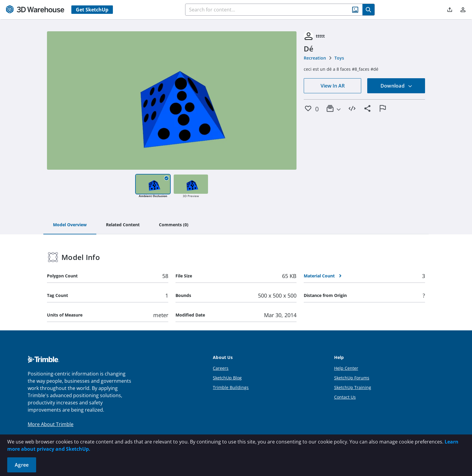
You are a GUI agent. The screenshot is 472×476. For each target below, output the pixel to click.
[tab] (70, 225)
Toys (339, 58)
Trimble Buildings (231, 387)
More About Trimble (51, 424)
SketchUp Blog (227, 378)
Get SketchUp (92, 10)
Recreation (315, 58)
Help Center (346, 368)
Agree (22, 465)
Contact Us (345, 397)
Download (396, 86)
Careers (221, 368)
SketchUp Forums (352, 378)
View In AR (333, 86)
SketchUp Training (353, 387)
